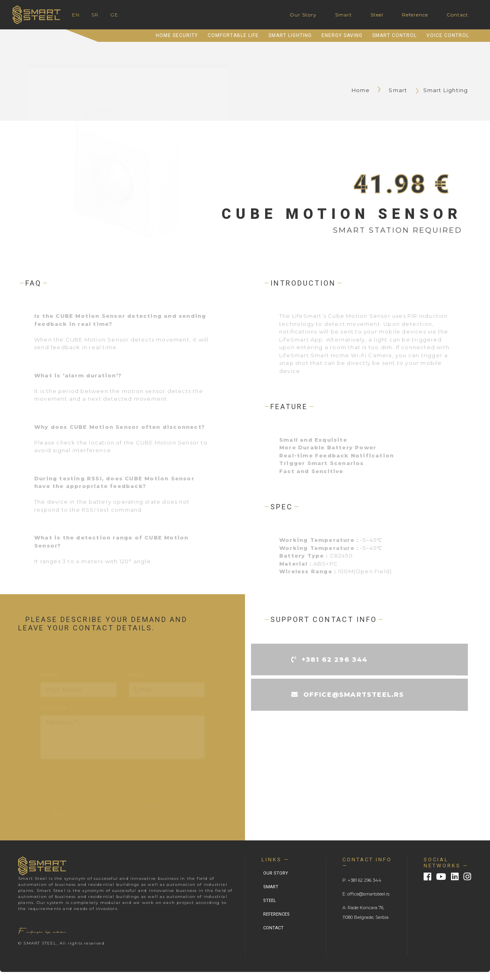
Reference (415, 15)
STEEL (270, 901)
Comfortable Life (233, 35)
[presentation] (101, 782)
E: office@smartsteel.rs (366, 894)
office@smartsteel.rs (354, 697)
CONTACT (273, 928)
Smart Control (394, 35)
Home (364, 90)
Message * (56, 708)
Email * (139, 675)
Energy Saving (342, 35)
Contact (457, 15)
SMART (271, 887)
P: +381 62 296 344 (362, 880)
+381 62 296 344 (335, 662)
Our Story (303, 15)
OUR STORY (276, 873)
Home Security (177, 35)
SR (95, 15)
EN (76, 15)
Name (49, 675)
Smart (344, 15)
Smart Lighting (290, 35)
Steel (377, 15)
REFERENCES (276, 914)
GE (114, 15)
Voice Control (448, 35)
